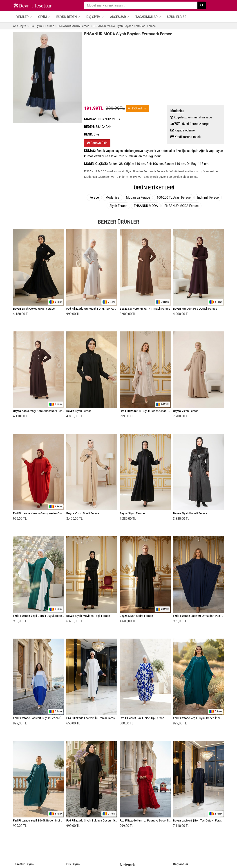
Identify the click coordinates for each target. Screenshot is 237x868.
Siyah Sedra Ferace (136, 616)
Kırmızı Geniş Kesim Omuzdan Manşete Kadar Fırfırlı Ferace (61, 513)
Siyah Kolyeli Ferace (190, 513)
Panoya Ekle (97, 143)
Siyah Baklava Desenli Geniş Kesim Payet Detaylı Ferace (111, 820)
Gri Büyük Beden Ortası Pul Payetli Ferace (155, 411)
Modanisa (112, 198)
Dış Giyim (95, 17)
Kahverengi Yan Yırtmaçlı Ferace (145, 309)
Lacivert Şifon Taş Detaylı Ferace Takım (203, 820)
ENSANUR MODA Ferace (181, 206)
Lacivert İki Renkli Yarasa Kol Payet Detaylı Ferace (107, 718)
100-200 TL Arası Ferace (174, 198)
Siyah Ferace (118, 206)
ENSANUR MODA (146, 206)
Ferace (94, 198)
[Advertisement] (154, 70)
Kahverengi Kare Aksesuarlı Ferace (40, 411)
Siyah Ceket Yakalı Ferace (34, 309)
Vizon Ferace (186, 411)
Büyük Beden (68, 17)
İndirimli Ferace (208, 198)
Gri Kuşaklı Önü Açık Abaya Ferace (97, 309)
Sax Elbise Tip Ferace (142, 718)
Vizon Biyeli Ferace (83, 513)
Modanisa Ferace (138, 198)
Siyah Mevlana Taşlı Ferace (88, 616)
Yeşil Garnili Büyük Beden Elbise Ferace (47, 616)
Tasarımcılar (148, 17)
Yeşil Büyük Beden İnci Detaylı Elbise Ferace (50, 820)
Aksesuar (120, 17)
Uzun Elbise (177, 17)
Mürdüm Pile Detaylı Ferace (195, 309)
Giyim (44, 17)
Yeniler (24, 17)
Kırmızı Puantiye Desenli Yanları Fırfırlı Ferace (158, 820)
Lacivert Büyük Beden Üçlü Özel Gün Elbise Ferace (54, 718)
